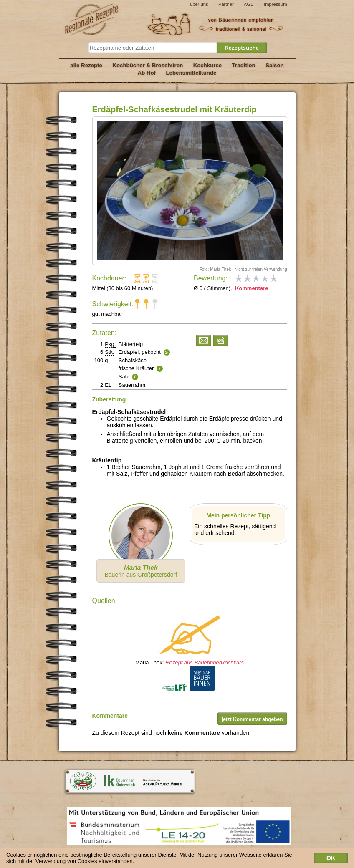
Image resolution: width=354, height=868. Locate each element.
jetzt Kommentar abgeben (252, 719)
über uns (199, 4)
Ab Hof (147, 73)
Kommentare (251, 288)
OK (331, 859)
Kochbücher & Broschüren (148, 65)
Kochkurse (208, 65)
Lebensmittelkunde (191, 73)
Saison (275, 65)
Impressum (275, 4)
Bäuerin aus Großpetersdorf (141, 571)
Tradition (244, 65)
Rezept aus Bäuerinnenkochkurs (205, 662)
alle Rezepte (86, 65)
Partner (226, 4)
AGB (249, 4)
